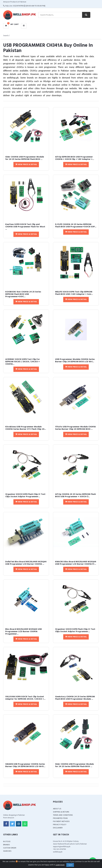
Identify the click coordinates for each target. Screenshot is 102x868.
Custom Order (10, 848)
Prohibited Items (60, 818)
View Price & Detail (26, 165)
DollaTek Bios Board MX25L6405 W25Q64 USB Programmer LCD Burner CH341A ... (26, 563)
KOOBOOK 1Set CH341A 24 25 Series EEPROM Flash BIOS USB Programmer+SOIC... (23, 294)
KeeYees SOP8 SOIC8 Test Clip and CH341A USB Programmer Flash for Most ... (25, 227)
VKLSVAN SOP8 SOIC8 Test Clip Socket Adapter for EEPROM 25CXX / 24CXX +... (25, 698)
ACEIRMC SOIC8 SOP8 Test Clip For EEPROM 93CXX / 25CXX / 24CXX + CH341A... (23, 362)
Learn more (60, 865)
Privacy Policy (60, 825)
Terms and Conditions (63, 815)
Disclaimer (58, 828)
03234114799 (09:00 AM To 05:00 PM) (29, 6)
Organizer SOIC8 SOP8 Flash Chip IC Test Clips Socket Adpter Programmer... (25, 495)
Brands (7, 845)
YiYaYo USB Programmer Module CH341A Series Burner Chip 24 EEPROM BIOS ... (75, 428)
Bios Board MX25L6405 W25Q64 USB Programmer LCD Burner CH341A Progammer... (24, 632)
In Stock (7, 842)
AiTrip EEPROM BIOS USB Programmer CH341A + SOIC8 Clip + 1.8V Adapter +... (75, 158)
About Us (57, 809)
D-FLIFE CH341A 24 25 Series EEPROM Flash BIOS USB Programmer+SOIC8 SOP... (76, 226)
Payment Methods (61, 821)
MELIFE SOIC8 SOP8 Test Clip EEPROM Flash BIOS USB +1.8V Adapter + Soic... (74, 293)
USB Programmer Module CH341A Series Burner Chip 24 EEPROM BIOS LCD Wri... (75, 361)
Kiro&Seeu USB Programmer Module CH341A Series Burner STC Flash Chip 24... (26, 428)
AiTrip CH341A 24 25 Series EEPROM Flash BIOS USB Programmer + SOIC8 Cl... (75, 495)
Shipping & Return (61, 812)
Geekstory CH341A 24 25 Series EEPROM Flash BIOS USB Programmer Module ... (75, 698)
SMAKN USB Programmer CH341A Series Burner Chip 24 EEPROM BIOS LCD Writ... (25, 765)
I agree (70, 865)
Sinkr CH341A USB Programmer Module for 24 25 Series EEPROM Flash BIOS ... (25, 158)
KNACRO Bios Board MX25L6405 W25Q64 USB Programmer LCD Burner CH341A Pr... (76, 563)
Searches (7, 851)
